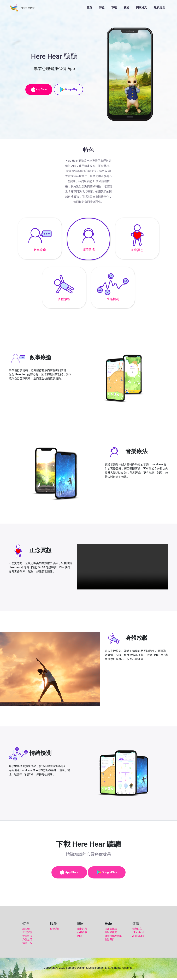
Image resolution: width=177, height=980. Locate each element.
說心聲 (26, 931)
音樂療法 (27, 938)
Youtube (138, 938)
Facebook (138, 934)
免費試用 (55, 931)
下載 (114, 9)
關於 (126, 9)
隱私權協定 (111, 934)
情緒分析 (27, 945)
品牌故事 (82, 934)
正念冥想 (27, 934)
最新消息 (159, 9)
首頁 (89, 9)
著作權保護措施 (113, 938)
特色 (102, 9)
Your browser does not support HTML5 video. (123, 567)
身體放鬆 (27, 941)
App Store (38, 89)
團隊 (80, 938)
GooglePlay (70, 89)
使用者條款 (111, 931)
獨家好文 (141, 9)
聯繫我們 (110, 941)
